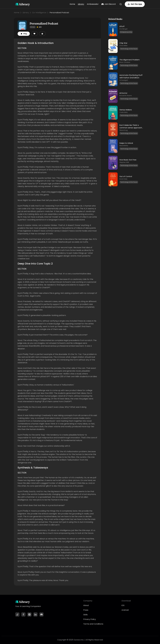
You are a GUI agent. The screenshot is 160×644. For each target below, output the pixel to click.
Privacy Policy (90, 619)
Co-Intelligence (39, 13)
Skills (85, 615)
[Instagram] (29, 614)
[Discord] (41, 614)
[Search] (121, 4)
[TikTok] (17, 614)
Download (126, 601)
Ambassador (93, 4)
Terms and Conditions (93, 624)
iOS (123, 605)
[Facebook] (23, 614)
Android (125, 610)
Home (72, 4)
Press (86, 610)
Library (81, 4)
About (86, 605)
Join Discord (108, 4)
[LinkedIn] (35, 614)
